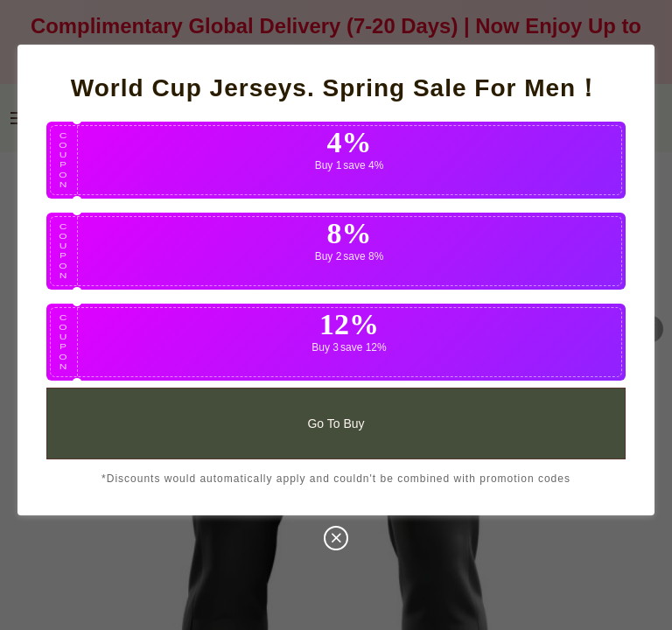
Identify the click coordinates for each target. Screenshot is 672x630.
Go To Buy (336, 423)
